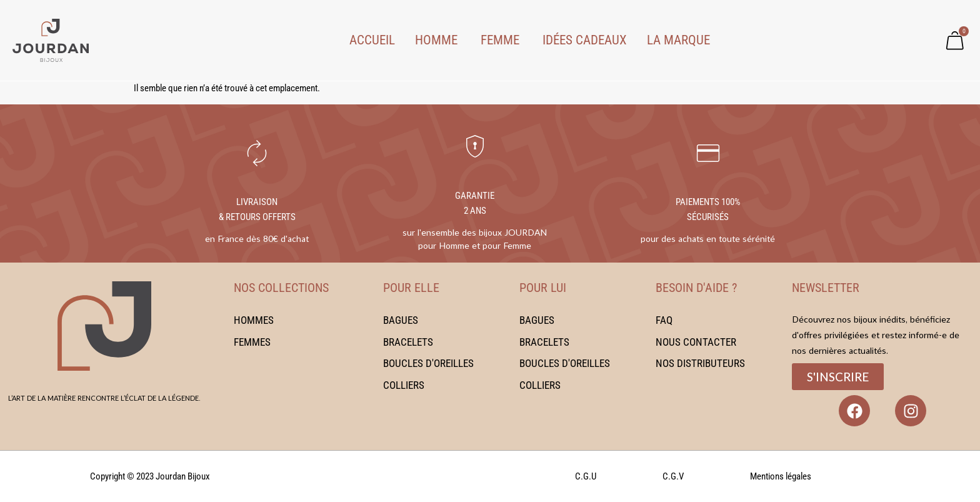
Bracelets (408, 341)
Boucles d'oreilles (428, 363)
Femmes (252, 341)
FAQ (664, 320)
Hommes (254, 320)
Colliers (404, 384)
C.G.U (586, 476)
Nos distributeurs (700, 363)
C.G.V (673, 476)
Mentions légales (781, 476)
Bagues (401, 320)
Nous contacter (696, 341)
